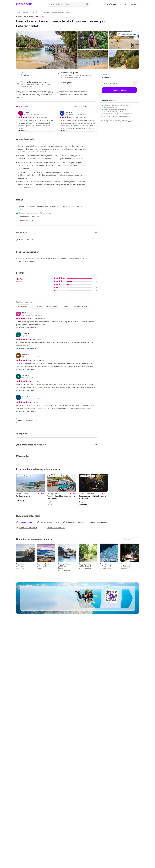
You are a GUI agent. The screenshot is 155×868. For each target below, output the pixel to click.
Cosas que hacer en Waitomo (127, 565)
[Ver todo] (127, 539)
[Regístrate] (134, 4)
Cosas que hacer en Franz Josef (106, 565)
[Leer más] (22, 131)
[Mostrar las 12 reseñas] (81, 106)
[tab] (27, 522)
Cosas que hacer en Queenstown (43, 565)
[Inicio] (18, 12)
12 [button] (42, 16)
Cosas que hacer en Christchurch (85, 565)
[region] (77, 490)
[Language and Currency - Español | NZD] (112, 4)
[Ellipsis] (38, 13)
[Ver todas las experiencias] (56, 527)
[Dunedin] (26, 12)
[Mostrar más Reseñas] (26, 420)
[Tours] (33, 12)
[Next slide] (96, 106)
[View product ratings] (40, 16)
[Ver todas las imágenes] (127, 34)
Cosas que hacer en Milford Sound (64, 566)
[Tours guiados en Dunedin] (26, 527)
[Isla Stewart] (45, 12)
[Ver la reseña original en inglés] (26, 327)
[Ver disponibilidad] (119, 90)
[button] (123, 4)
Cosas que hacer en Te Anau (22, 565)
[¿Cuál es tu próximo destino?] (69, 4)
